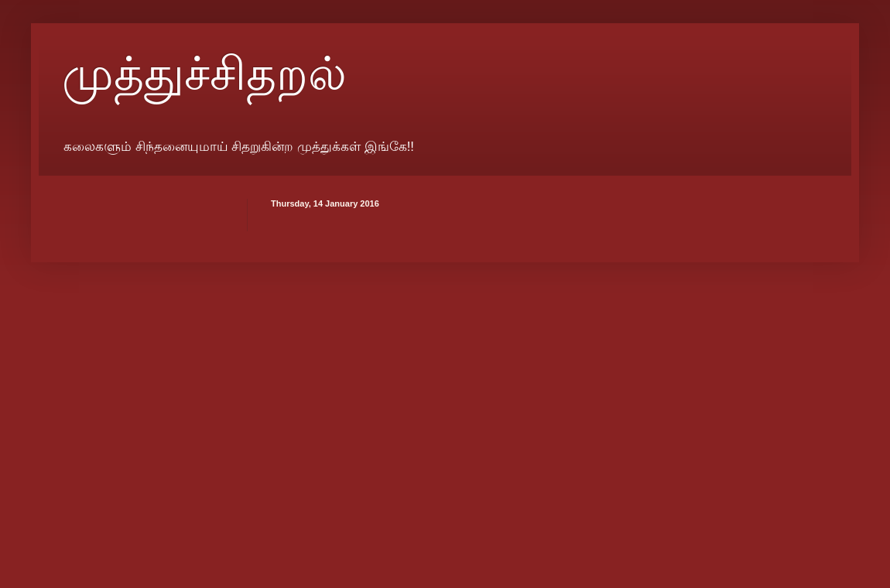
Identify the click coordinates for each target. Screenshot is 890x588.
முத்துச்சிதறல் (204, 74)
